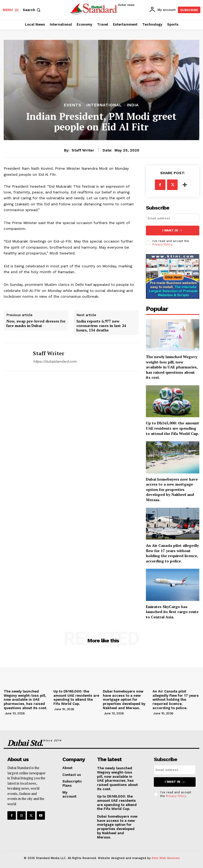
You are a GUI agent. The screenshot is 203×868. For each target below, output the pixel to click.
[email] (173, 218)
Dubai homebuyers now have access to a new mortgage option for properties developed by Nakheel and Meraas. (172, 489)
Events (73, 105)
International (104, 105)
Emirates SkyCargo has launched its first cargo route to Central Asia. (172, 611)
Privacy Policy (162, 244)
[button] (32, 10)
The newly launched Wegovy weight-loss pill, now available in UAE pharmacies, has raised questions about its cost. (172, 367)
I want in (173, 230)
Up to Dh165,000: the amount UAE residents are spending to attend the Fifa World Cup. (172, 428)
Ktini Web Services (166, 857)
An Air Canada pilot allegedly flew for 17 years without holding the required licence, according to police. (172, 553)
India (133, 105)
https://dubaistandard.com (55, 361)
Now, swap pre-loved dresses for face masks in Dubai (36, 324)
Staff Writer (83, 150)
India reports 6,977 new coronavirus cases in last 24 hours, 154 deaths (101, 326)
